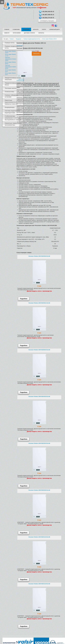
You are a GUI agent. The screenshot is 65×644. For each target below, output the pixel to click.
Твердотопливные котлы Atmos (13, 84)
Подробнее (24, 299)
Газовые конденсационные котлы (14, 47)
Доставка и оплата (29, 33)
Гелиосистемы (9, 92)
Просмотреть (20, 46)
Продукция (26, 29)
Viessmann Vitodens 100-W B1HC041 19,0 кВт (39, 303)
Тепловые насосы (11, 88)
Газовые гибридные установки (11, 96)
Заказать (36, 54)
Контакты (41, 33)
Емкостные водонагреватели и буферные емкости (11, 102)
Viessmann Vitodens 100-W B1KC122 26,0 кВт (39, 537)
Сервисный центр (55, 29)
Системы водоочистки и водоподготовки (13, 112)
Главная (7, 29)
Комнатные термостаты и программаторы (13, 124)
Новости (7, 33)
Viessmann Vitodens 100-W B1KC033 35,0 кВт (39, 443)
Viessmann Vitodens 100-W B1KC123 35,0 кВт (39, 584)
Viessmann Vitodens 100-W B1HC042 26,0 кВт (39, 256)
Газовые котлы (10, 43)
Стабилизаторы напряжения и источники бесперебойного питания (13, 118)
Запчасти (36, 29)
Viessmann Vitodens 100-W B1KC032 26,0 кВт (39, 397)
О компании (16, 29)
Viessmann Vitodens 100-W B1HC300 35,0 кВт (39, 490)
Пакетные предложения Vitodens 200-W (11, 67)
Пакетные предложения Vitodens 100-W (11, 59)
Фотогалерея (17, 33)
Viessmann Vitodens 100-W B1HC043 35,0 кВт (39, 350)
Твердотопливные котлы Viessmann (13, 79)
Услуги (44, 29)
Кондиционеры (10, 107)
